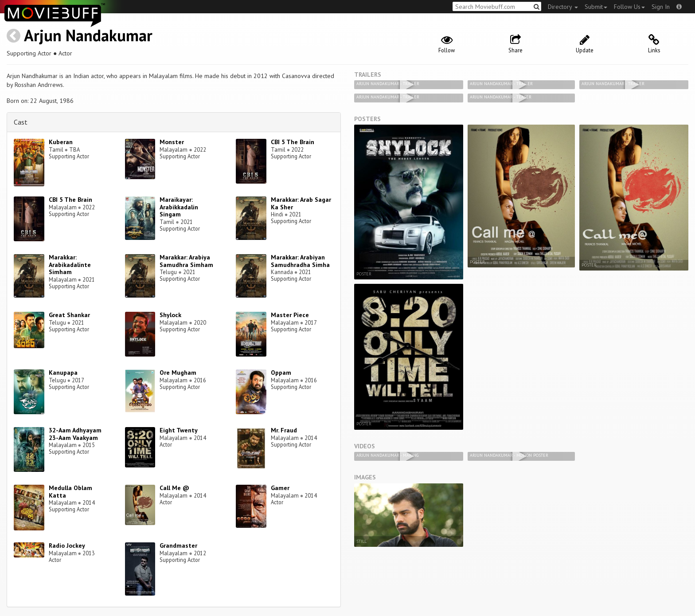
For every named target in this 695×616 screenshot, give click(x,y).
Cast (21, 122)
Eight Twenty (179, 430)
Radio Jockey (67, 545)
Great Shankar (69, 315)
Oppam (281, 373)
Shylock (170, 315)
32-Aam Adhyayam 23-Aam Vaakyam (75, 434)
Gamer (280, 488)
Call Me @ (174, 488)
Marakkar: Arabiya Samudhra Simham (186, 261)
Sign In (661, 7)
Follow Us (629, 7)
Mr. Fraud (284, 430)
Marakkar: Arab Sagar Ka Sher (301, 203)
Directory (563, 7)
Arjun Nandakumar (88, 35)
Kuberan (61, 142)
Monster (172, 142)
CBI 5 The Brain (293, 142)
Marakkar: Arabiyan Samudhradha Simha (300, 261)
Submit (596, 7)
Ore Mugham (178, 373)
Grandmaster (178, 545)
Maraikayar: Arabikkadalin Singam (179, 207)
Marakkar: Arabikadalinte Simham (70, 265)
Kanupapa (63, 373)
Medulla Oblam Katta (70, 492)
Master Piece (290, 315)
